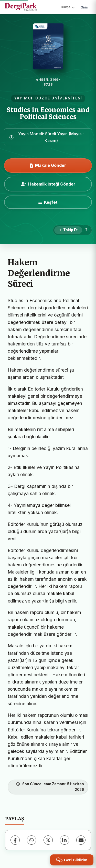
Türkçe (67, 7)
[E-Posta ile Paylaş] (81, 840)
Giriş (84, 7)
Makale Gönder (48, 165)
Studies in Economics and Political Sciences (48, 113)
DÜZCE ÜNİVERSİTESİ (59, 98)
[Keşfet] (48, 202)
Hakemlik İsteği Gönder (48, 184)
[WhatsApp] (31, 840)
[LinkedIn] (65, 840)
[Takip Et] (68, 230)
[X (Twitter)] (48, 840)
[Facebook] (15, 840)
